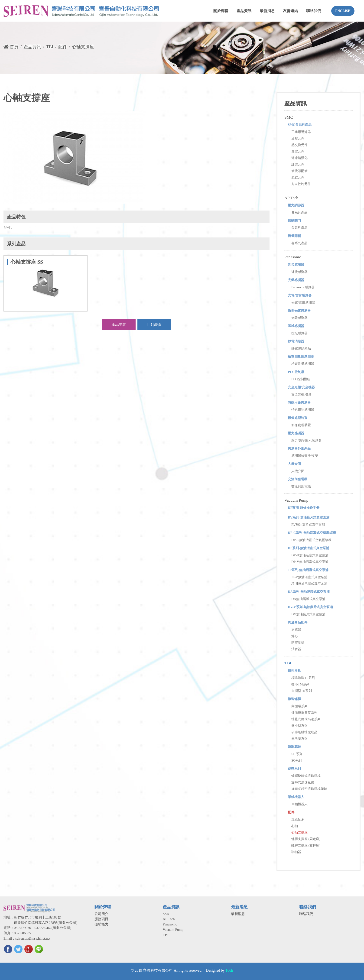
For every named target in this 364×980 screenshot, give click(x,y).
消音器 (296, 649)
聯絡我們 (306, 914)
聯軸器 (296, 852)
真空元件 (298, 151)
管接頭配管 (299, 171)
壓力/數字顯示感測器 (306, 440)
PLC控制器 (296, 372)
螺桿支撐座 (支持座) (306, 845)
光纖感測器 (296, 280)
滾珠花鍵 (294, 747)
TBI (50, 47)
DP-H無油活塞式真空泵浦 (310, 555)
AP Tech (291, 198)
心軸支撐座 (299, 832)
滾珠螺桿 (294, 699)
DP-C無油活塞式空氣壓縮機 (311, 540)
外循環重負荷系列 (304, 713)
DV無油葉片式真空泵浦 (308, 614)
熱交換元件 (299, 145)
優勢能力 (101, 924)
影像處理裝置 (298, 418)
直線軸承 (298, 819)
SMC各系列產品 (300, 125)
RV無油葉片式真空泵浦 (308, 525)
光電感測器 (299, 318)
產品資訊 (32, 47)
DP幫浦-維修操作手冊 (304, 508)
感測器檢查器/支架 (305, 456)
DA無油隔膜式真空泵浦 (308, 599)
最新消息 (238, 914)
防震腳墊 (298, 643)
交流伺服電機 (298, 479)
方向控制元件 (301, 184)
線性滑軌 (294, 671)
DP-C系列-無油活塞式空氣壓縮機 (312, 533)
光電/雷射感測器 (300, 295)
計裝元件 (298, 164)
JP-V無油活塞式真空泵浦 (309, 577)
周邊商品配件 (298, 622)
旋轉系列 (294, 769)
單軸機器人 (296, 797)
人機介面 (294, 464)
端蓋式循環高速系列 (306, 719)
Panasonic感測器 (303, 287)
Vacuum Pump (296, 500)
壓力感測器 (296, 433)
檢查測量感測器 (303, 364)
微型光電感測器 (299, 311)
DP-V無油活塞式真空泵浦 (310, 562)
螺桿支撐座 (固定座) (306, 839)
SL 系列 (297, 754)
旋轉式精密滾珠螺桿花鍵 (309, 789)
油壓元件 (298, 138)
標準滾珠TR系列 (303, 678)
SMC (289, 117)
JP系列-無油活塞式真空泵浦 (308, 570)
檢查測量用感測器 (301, 357)
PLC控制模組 (301, 379)
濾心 (295, 636)
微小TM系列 (300, 684)
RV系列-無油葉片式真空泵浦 (309, 517)
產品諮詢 (119, 325)
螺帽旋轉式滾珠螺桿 (306, 776)
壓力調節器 (296, 205)
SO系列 (297, 760)
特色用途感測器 (303, 410)
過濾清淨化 (299, 158)
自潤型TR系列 (302, 691)
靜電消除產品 (301, 348)
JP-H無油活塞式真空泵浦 (309, 584)
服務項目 (101, 919)
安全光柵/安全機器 (301, 387)
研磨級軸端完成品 (304, 732)
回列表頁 (154, 325)
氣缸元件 (298, 177)
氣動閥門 (294, 221)
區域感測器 (296, 326)
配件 (63, 47)
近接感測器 (296, 265)
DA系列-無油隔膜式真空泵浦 (309, 592)
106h (229, 970)
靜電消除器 (296, 341)
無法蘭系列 (299, 739)
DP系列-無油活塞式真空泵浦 (309, 548)
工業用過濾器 (301, 132)
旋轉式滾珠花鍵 (303, 782)
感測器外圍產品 (299, 448)
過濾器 (296, 630)
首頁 (11, 47)
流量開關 (294, 236)
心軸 (295, 826)
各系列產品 (299, 212)
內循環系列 (299, 706)
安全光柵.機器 (302, 394)
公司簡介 (101, 914)
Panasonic (293, 257)
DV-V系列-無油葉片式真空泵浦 (310, 607)
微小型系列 (299, 726)
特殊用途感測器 (299, 402)
